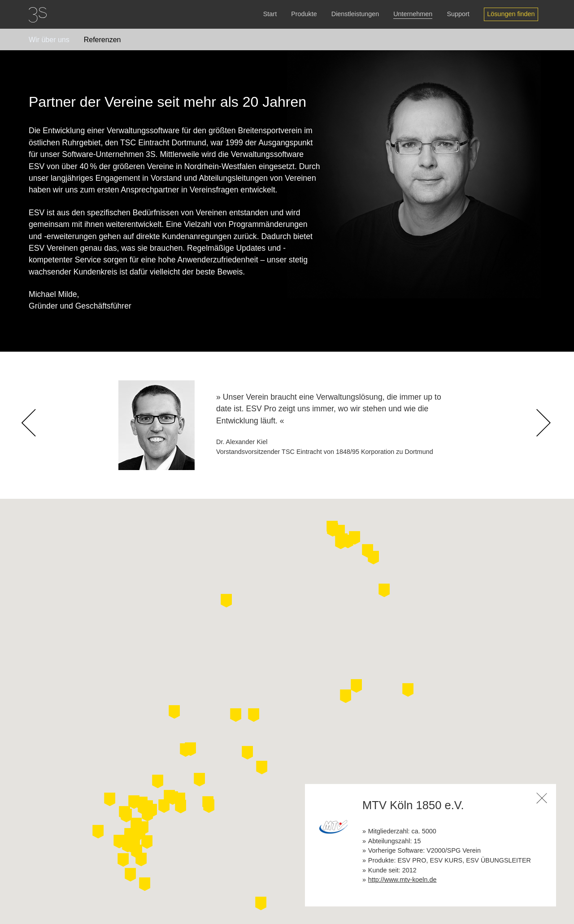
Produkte (304, 14)
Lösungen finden (511, 14)
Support (458, 14)
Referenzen (102, 40)
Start (270, 14)
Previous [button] (37, 441)
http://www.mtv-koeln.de (402, 880)
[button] (275, 870)
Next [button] (544, 441)
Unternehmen (413, 14)
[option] (287, 425)
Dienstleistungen (355, 14)
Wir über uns (49, 40)
